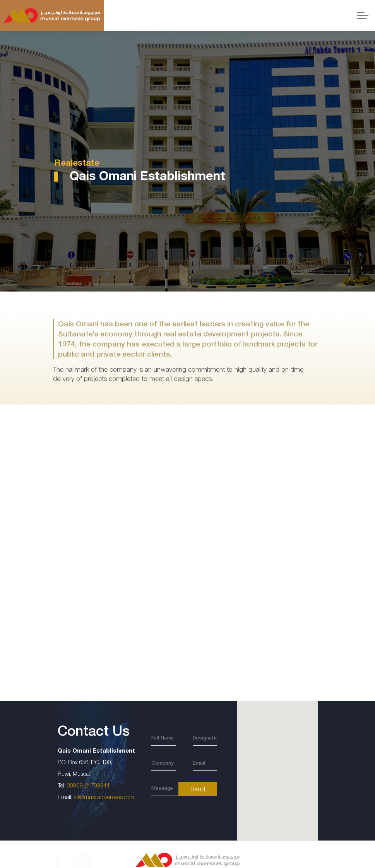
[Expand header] (363, 15)
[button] (277, 764)
